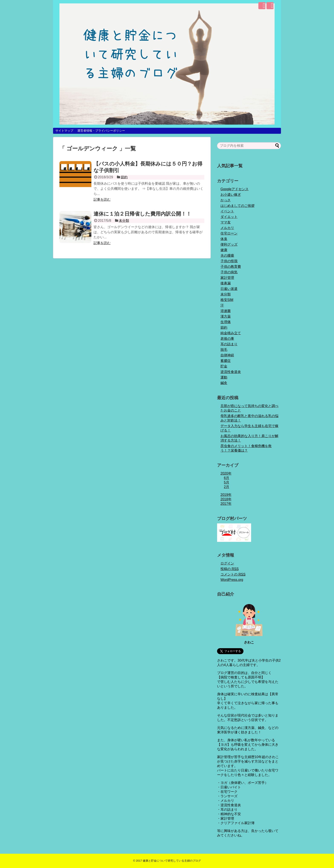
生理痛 (226, 322)
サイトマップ (64, 131)
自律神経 (227, 355)
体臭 (224, 239)
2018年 (226, 499)
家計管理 (227, 278)
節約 (124, 177)
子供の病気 (229, 272)
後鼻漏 (226, 283)
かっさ (226, 200)
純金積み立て (231, 333)
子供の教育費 (231, 267)
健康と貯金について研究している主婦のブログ (172, 861)
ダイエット (229, 217)
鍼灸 (224, 383)
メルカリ (227, 228)
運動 (224, 377)
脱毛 (224, 350)
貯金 (224, 366)
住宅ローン (229, 233)
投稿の (230, 569)
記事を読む (102, 199)
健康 (224, 250)
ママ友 (226, 222)
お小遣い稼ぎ (231, 195)
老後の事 (227, 339)
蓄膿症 (226, 361)
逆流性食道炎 (231, 372)
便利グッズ (229, 244)
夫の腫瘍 (227, 256)
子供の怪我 (229, 261)
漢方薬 (226, 316)
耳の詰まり (229, 344)
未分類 (124, 221)
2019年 (226, 495)
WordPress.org (232, 580)
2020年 (226, 473)
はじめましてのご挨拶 (238, 206)
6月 (227, 478)
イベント (227, 211)
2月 (227, 487)
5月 (227, 482)
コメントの (233, 574)
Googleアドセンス (235, 189)
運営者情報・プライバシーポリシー (101, 131)
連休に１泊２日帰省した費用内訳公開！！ (142, 214)
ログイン (227, 563)
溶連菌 (226, 311)
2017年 (226, 504)
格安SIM (227, 300)
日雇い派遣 (229, 289)
